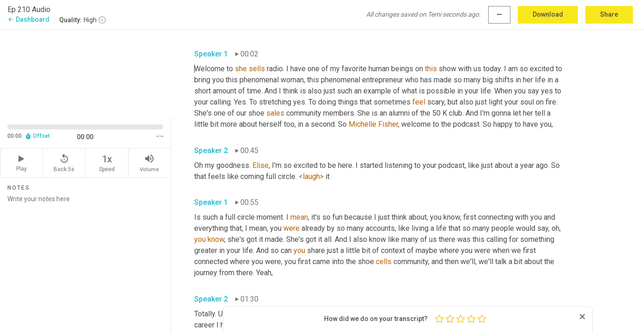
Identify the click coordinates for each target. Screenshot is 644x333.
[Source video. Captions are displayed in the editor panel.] (86, 72)
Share (609, 14)
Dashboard (28, 19)
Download (548, 14)
